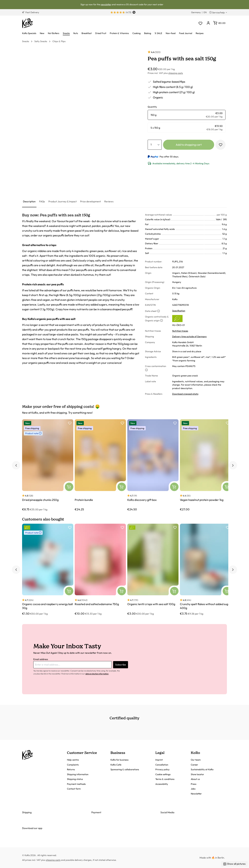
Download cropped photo (185, 394)
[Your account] (208, 23)
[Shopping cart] (219, 23)
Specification (179, 311)
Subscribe (121, 665)
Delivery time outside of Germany (189, 336)
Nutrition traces (180, 331)
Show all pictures (234, 864)
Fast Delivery (31, 12)
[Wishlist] (200, 23)
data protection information (97, 674)
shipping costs (176, 73)
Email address (41, 659)
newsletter (106, 4)
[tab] (29, 202)
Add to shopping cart (189, 145)
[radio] (187, 115)
